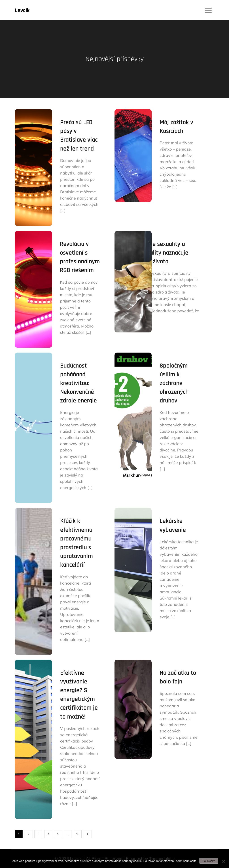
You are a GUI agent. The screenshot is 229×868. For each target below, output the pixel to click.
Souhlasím (209, 861)
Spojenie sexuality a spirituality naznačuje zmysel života (161, 253)
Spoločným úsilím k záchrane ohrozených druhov (174, 383)
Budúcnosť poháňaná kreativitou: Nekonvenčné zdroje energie (78, 383)
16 (78, 834)
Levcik (22, 10)
